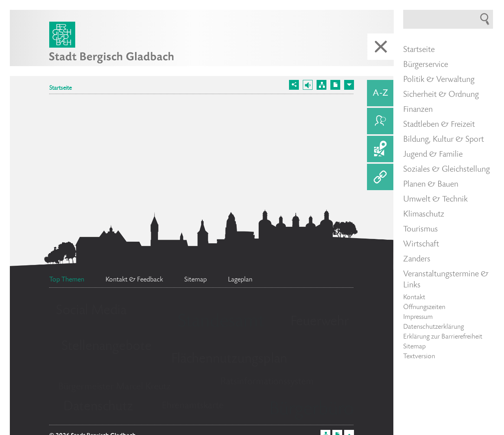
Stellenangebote (107, 347)
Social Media (91, 311)
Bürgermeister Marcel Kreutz (114, 387)
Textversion (419, 357)
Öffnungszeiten (424, 307)
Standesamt (221, 322)
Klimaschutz (424, 215)
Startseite (60, 89)
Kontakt (414, 298)
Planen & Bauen (431, 185)
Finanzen (418, 110)
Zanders (417, 259)
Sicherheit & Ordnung (441, 95)
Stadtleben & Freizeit (439, 125)
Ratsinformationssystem (267, 382)
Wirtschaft (421, 244)
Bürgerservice (426, 65)
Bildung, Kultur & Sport (444, 140)
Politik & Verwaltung (439, 80)
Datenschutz (98, 407)
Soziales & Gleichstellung (447, 170)
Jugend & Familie (433, 155)
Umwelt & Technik (435, 200)
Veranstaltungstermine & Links (446, 280)
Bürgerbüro (311, 410)
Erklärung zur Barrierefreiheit (443, 337)
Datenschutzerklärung (434, 327)
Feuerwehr (320, 322)
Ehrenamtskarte (193, 406)
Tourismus (421, 230)
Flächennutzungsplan (229, 359)
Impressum (418, 317)
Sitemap (414, 347)
